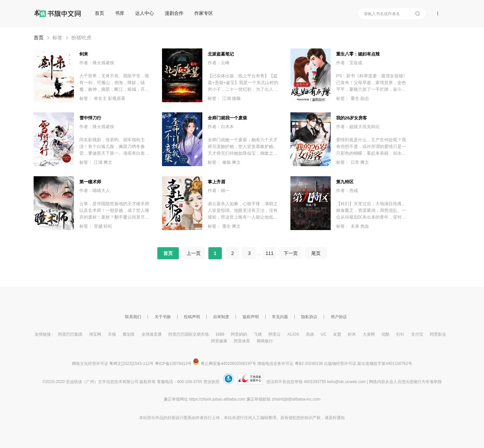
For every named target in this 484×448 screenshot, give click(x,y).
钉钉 (400, 334)
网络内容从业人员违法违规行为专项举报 (405, 382)
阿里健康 (219, 341)
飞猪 (258, 334)
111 (269, 253)
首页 (99, 13)
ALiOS (293, 334)
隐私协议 (309, 317)
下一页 (290, 253)
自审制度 (221, 317)
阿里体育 (242, 341)
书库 (120, 13)
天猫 (112, 334)
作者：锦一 (219, 191)
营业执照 (211, 382)
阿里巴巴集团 (70, 334)
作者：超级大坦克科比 (358, 127)
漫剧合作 (174, 13)
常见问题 (280, 317)
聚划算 (129, 334)
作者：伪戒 (347, 191)
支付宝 (417, 334)
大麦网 (369, 334)
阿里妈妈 (239, 334)
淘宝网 (95, 334)
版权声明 (251, 317)
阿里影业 (438, 334)
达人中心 (145, 13)
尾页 (316, 253)
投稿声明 (192, 317)
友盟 (337, 334)
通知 (341, 418)
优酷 (386, 334)
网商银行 (265, 341)
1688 (220, 334)
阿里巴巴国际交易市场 (189, 334)
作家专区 (204, 13)
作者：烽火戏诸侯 (97, 63)
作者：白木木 (221, 127)
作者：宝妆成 (349, 63)
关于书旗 (163, 317)
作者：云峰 (219, 63)
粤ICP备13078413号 (173, 364)
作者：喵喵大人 (95, 191)
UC (324, 334)
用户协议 (339, 317)
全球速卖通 (152, 334)
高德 (310, 334)
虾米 (352, 334)
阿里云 (275, 334)
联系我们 (133, 317)
